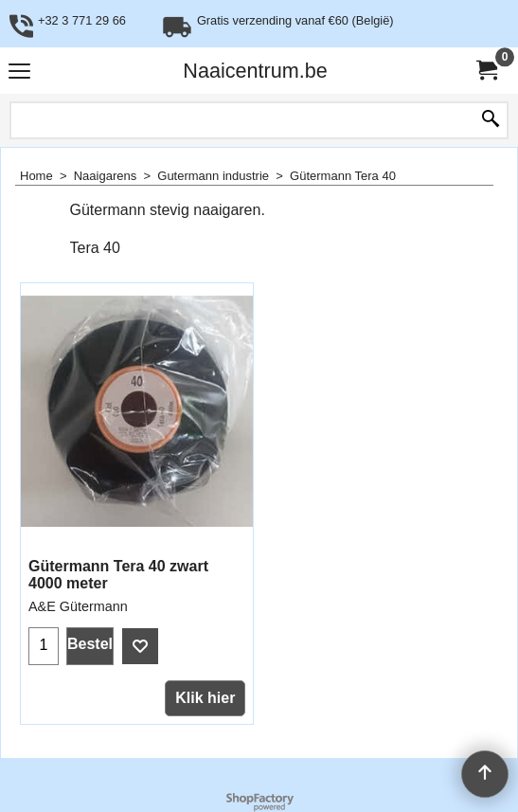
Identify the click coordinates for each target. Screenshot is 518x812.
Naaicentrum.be (255, 71)
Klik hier (205, 698)
